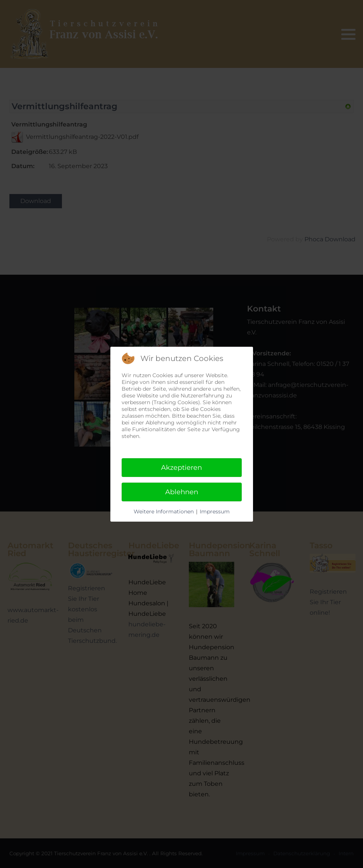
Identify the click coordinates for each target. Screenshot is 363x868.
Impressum (215, 511)
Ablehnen (182, 492)
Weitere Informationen (164, 511)
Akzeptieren (181, 468)
